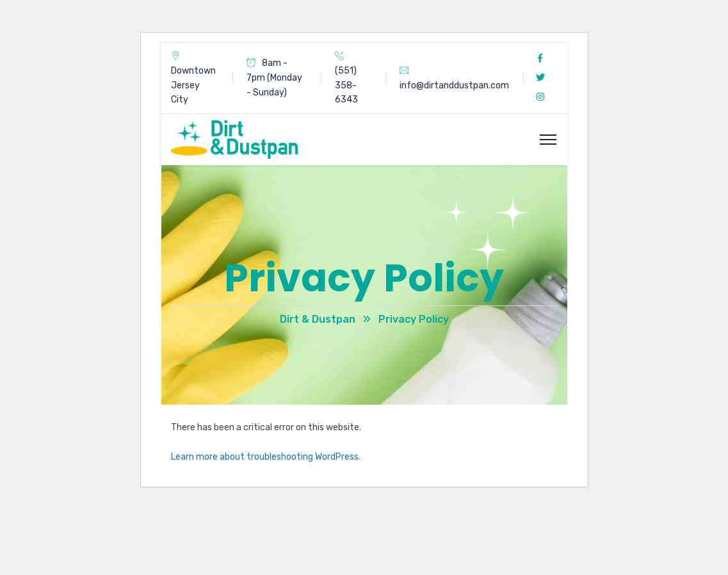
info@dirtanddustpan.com (454, 85)
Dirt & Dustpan (318, 319)
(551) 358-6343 (346, 85)
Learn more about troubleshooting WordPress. (266, 457)
